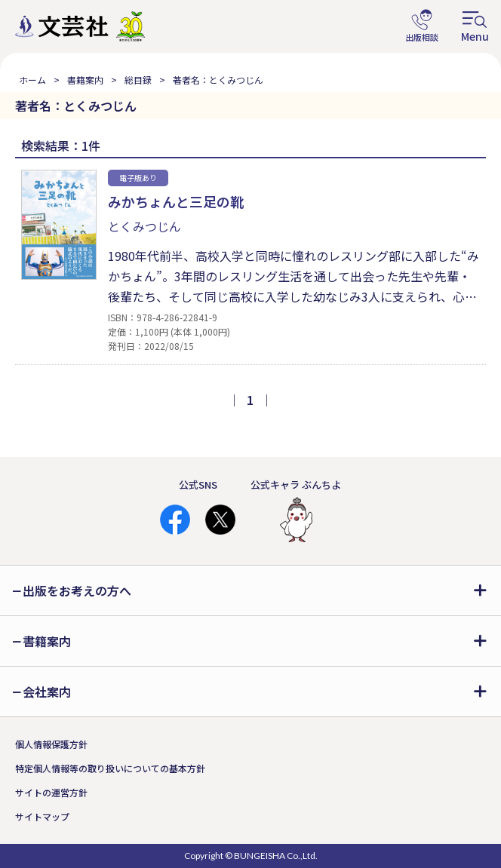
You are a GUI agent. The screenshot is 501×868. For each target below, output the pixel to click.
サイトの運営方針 (51, 792)
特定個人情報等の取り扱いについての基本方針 (110, 768)
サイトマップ (42, 816)
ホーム (32, 80)
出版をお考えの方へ (77, 590)
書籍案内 (85, 80)
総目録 (138, 80)
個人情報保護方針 (51, 744)
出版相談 (422, 26)
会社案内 (47, 692)
